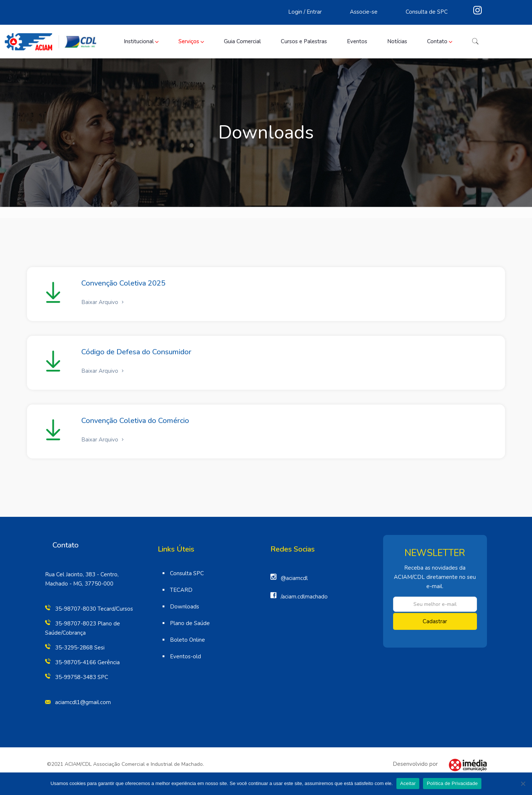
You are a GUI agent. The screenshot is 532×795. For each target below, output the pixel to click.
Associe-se (364, 12)
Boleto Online (187, 640)
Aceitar (408, 783)
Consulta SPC (187, 573)
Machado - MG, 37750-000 (79, 584)
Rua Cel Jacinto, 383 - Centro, (82, 574)
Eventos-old (185, 656)
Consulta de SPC (427, 12)
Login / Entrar (305, 12)
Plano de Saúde (190, 623)
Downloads (185, 607)
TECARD (181, 590)
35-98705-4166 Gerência (87, 662)
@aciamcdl (294, 578)
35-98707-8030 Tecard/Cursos (94, 609)
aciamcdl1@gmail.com (83, 702)
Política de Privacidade (452, 783)
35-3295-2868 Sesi (80, 648)
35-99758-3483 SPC (82, 677)
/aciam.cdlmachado (304, 597)
